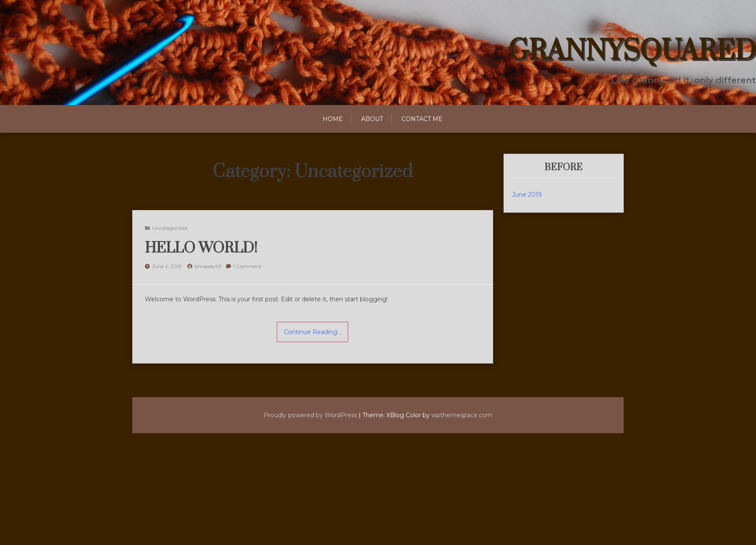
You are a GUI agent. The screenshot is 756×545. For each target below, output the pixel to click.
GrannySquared (632, 51)
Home (333, 119)
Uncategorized (170, 228)
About (372, 119)
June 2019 (527, 195)
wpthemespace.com (463, 415)
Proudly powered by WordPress (310, 415)
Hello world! (201, 248)
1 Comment (247, 266)
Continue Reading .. (312, 332)
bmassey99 (208, 266)
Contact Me (422, 119)
